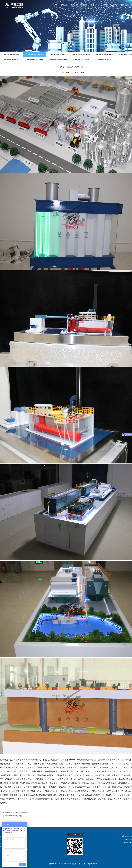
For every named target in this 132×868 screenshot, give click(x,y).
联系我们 (125, 5)
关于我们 (64, 5)
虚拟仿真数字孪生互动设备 (58, 60)
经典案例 (104, 5)
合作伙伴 (114, 5)
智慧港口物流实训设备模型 (81, 55)
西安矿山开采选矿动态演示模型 (17, 813)
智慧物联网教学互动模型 (35, 60)
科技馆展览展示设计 (104, 60)
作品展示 (74, 5)
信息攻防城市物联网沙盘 (12, 55)
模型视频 (84, 5)
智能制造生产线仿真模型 (12, 60)
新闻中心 (94, 5)
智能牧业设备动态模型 (14, 816)
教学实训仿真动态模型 (58, 55)
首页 (55, 5)
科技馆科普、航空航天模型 (104, 55)
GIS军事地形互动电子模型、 (81, 60)
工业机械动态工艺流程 (35, 55)
